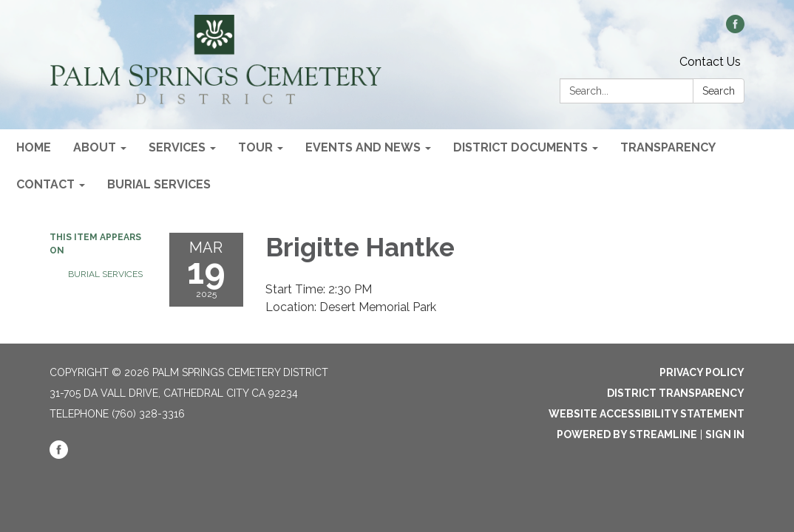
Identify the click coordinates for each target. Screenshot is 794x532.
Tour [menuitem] (255, 147)
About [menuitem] (95, 147)
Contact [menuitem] (45, 184)
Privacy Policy (702, 372)
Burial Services (105, 274)
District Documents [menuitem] (520, 147)
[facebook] (735, 29)
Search (719, 91)
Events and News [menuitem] (363, 147)
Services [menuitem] (177, 147)
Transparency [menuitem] (668, 147)
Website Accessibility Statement (647, 414)
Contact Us (710, 62)
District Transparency (676, 393)
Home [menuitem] (34, 147)
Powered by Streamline (627, 434)
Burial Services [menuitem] (159, 184)
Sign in (725, 434)
